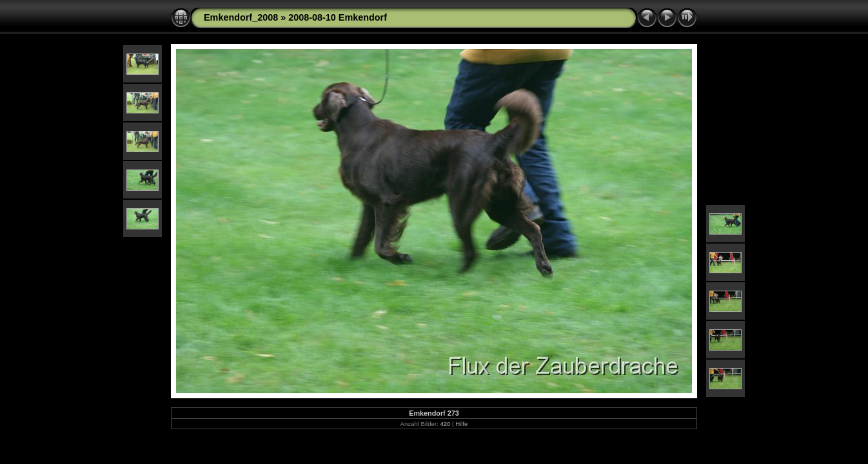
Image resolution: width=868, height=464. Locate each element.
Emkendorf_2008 (241, 17)
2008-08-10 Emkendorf (338, 17)
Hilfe (461, 424)
